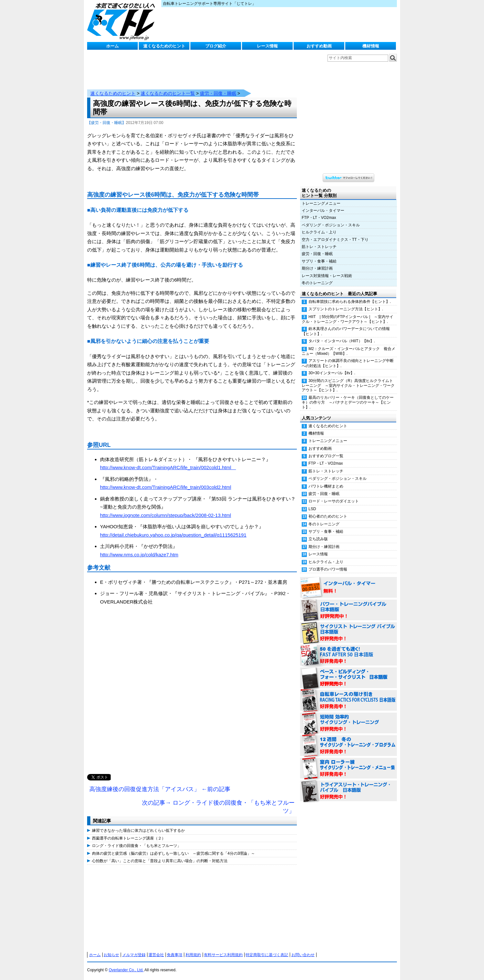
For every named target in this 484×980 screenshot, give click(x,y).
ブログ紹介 (216, 46)
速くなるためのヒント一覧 (168, 93)
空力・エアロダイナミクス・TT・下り (335, 240)
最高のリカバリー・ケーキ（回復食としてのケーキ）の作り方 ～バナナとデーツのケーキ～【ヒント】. (348, 402)
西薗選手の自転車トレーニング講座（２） (129, 838)
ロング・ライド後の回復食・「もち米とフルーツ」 (136, 846)
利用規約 (193, 955)
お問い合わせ (303, 955)
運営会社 (156, 955)
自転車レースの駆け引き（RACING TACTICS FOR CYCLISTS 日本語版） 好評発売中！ (348, 701)
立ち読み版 (318, 539)
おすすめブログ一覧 (326, 456)
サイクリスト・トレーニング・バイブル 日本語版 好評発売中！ (348, 633)
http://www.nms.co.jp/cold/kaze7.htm (139, 555)
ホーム (112, 46)
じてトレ (123, 21)
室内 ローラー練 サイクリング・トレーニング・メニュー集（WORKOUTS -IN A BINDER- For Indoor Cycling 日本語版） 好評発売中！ (348, 769)
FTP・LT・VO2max (319, 218)
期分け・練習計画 (317, 268)
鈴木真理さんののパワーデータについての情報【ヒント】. (346, 331)
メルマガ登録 (134, 955)
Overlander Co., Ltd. (126, 970)
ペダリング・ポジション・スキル (331, 225)
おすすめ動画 (319, 46)
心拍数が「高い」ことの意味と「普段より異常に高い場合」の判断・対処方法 (160, 861)
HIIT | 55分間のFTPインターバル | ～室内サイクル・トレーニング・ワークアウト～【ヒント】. (348, 319)
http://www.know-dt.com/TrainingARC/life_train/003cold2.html (166, 487)
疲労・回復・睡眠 (218, 93)
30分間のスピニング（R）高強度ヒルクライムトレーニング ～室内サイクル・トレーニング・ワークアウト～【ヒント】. (348, 386)
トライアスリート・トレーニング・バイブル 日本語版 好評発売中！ (348, 791)
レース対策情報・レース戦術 (327, 276)
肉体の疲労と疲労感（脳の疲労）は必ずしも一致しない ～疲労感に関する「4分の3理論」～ (173, 853)
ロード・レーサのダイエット (334, 501)
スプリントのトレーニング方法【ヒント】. (346, 309)
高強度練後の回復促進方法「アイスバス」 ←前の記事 (160, 789)
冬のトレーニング (317, 283)
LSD (312, 509)
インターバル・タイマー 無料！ (348, 588)
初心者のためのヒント (328, 516)
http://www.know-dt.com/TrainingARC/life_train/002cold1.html (168, 467)
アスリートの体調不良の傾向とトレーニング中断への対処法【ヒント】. (348, 363)
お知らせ (111, 955)
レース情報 (267, 46)
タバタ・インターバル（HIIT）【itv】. (342, 341)
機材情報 (371, 46)
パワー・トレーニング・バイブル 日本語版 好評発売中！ (348, 610)
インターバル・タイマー (323, 211)
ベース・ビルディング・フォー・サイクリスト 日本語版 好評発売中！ (348, 678)
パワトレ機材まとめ (326, 486)
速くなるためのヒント (164, 46)
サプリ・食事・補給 (319, 261)
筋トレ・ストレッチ (319, 247)
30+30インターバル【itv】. (332, 373)
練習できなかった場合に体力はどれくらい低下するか (138, 830)
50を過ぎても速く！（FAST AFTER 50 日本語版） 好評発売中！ (348, 655)
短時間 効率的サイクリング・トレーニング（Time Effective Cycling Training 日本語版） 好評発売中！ (348, 723)
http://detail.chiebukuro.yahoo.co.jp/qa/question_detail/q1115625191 (173, 535)
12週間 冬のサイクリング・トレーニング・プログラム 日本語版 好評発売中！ (348, 746)
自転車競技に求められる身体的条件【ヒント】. (350, 302)
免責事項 (175, 955)
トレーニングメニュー (321, 203)
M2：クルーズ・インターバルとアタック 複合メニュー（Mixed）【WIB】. (348, 351)
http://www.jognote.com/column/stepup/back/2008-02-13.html (166, 515)
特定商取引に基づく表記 (267, 955)
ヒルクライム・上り (319, 232)
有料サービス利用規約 (223, 955)
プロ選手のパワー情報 (328, 569)
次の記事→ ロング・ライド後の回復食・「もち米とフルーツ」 (218, 807)
